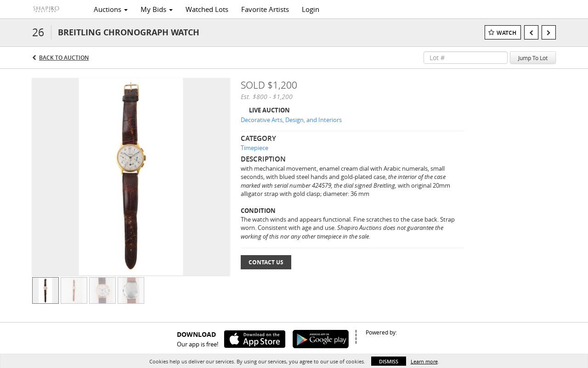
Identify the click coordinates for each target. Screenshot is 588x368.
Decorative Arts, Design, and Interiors (291, 120)
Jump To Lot (533, 58)
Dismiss (389, 361)
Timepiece (254, 148)
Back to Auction (64, 58)
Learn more (424, 361)
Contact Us (266, 262)
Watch (506, 33)
